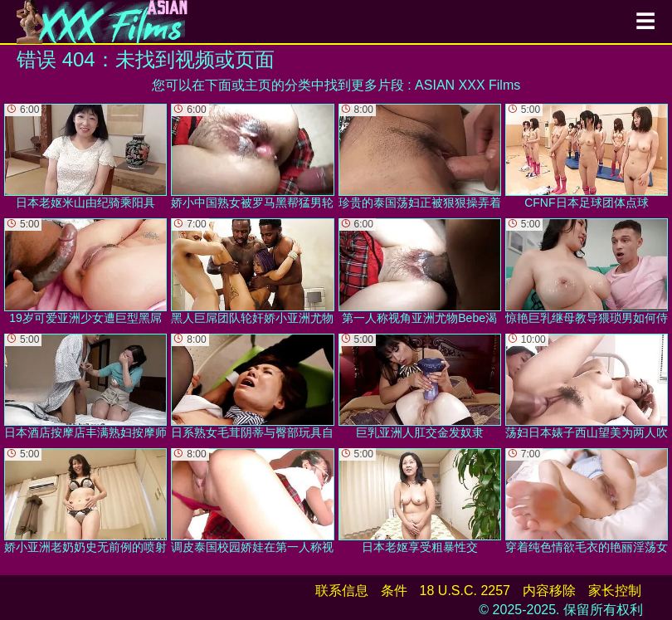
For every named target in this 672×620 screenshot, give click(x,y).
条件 (394, 591)
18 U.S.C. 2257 (465, 591)
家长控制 (615, 591)
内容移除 (549, 591)
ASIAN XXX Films (467, 85)
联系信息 (342, 591)
